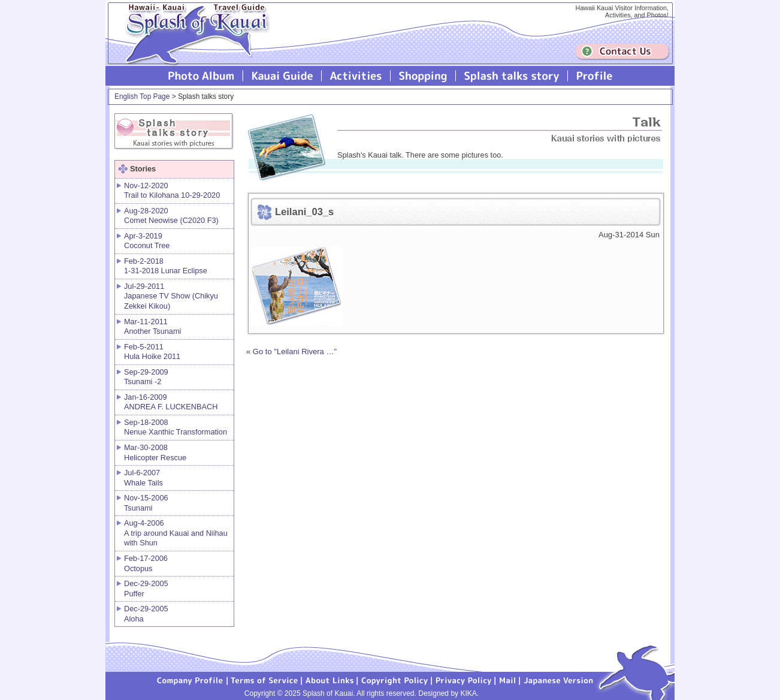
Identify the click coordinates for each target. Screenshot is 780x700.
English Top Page (142, 96)
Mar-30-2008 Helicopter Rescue (155, 452)
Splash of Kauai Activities (356, 76)
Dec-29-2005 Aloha (146, 614)
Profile (593, 76)
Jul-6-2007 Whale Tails (143, 478)
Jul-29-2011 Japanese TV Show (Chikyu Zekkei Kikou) (171, 296)
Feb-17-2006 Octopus (146, 563)
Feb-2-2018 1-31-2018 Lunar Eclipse (166, 266)
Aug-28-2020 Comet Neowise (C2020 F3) (171, 216)
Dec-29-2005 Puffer (146, 589)
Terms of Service (265, 680)
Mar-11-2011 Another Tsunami (152, 327)
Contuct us (622, 52)
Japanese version (558, 680)
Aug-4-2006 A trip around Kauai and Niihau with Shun (176, 533)
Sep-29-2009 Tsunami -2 (146, 377)
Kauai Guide (282, 76)
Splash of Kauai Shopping (423, 76)
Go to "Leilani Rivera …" (295, 351)
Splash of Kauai (192, 43)
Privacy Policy (464, 680)
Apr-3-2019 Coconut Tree (147, 241)
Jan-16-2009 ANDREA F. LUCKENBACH (171, 402)
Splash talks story (512, 76)
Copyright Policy (395, 680)
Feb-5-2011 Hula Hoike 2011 (152, 352)
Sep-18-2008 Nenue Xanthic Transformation (176, 427)
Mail (508, 680)
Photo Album (201, 76)
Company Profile (191, 680)
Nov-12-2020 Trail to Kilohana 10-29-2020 (172, 191)
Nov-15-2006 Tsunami (146, 503)
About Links (330, 680)
